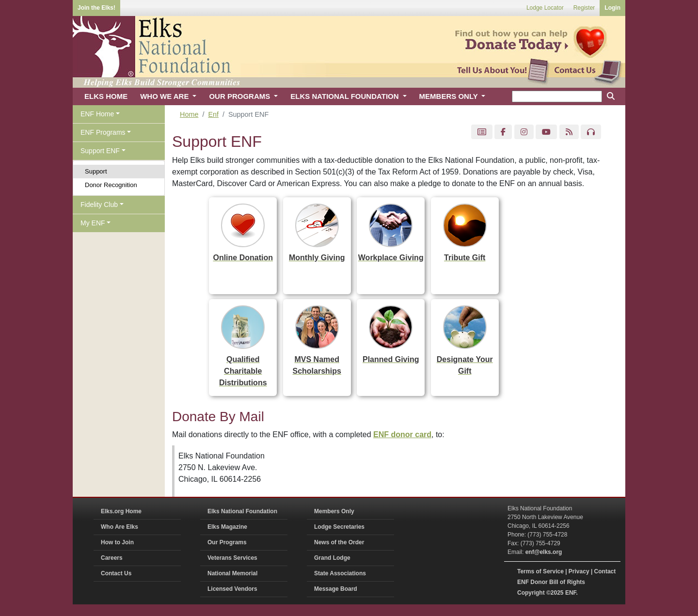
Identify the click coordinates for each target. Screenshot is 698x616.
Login (612, 8)
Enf (213, 114)
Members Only (334, 511)
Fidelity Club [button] (99, 205)
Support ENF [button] (100, 151)
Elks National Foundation (242, 511)
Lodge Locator (545, 8)
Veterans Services (232, 558)
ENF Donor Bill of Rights (551, 582)
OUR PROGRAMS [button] (240, 96)
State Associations (340, 573)
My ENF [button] (93, 223)
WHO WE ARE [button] (165, 96)
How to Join (117, 542)
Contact (605, 571)
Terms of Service (540, 571)
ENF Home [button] (97, 114)
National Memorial (232, 573)
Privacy (579, 571)
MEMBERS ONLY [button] (450, 96)
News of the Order (339, 542)
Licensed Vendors (232, 589)
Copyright (531, 593)
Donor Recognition (111, 185)
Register (584, 8)
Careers (112, 558)
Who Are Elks (119, 527)
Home (189, 114)
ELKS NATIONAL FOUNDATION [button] (346, 96)
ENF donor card (402, 434)
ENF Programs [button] (103, 132)
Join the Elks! (96, 8)
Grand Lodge (332, 558)
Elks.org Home (121, 511)
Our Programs (227, 542)
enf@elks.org (544, 552)
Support (96, 171)
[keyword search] (557, 96)
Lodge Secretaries (339, 527)
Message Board (336, 589)
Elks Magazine (227, 527)
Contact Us (116, 573)
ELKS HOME (106, 96)
